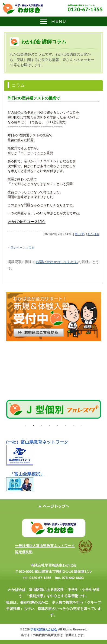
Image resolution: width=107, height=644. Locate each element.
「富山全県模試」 (27, 474)
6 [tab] (66, 424)
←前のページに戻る (21, 248)
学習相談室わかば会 (44, 629)
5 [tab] (58, 424)
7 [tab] (74, 424)
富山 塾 (80, 234)
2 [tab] (33, 424)
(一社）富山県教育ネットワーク (37, 442)
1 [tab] (25, 424)
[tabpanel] (54, 409)
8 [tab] (82, 424)
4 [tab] (50, 424)
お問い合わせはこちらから (57, 262)
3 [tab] (41, 424)
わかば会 (93, 234)
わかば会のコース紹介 (27, 222)
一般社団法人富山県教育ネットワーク (45, 546)
